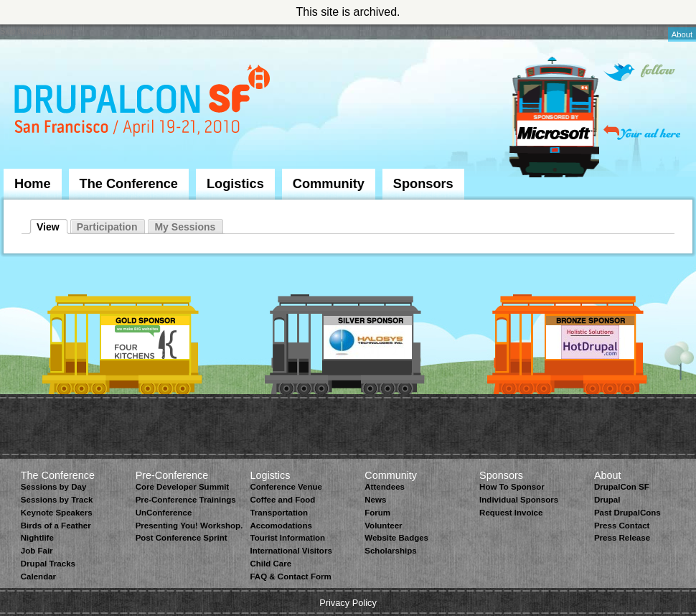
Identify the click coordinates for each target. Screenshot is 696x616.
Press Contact (622, 526)
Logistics (235, 184)
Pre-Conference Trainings (186, 500)
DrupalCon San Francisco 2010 (144, 103)
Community (329, 184)
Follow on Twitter (639, 72)
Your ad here (642, 132)
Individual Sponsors (519, 500)
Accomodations (281, 526)
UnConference (164, 513)
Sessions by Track (57, 500)
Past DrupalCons (627, 513)
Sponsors (423, 184)
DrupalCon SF (622, 487)
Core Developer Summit (183, 487)
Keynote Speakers (57, 513)
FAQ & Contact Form (290, 577)
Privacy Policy (348, 603)
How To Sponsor (512, 487)
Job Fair (37, 551)
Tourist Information (287, 538)
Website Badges (396, 538)
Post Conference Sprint (182, 538)
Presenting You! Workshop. (189, 526)
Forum (377, 513)
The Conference (129, 184)
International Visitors (291, 551)
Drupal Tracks (48, 564)
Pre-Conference (172, 475)
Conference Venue (286, 487)
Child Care (271, 564)
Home (33, 184)
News (375, 500)
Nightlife (37, 538)
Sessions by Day (54, 487)
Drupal (607, 500)
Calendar (38, 577)
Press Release (622, 538)
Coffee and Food (282, 500)
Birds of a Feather (56, 526)
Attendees (385, 487)
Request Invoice (511, 513)
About (682, 34)
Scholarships (390, 551)
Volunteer (383, 526)
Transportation (279, 513)
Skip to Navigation (32, 31)
